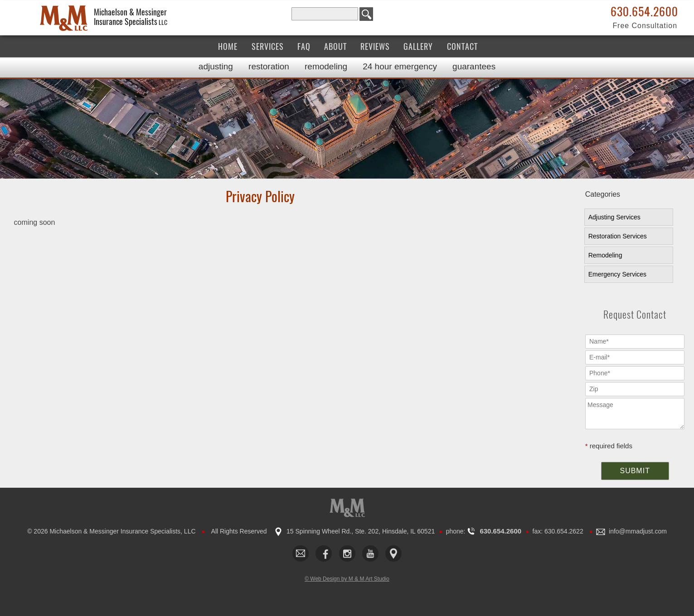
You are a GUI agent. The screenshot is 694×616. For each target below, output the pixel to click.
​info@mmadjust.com (638, 531)
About (335, 46)
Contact (462, 46)
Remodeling (326, 66)
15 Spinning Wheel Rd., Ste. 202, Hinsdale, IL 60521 (361, 531)
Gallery (418, 46)
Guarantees (474, 66)
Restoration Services (618, 236)
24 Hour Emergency (400, 66)
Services (268, 46)
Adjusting (216, 66)
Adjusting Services (614, 217)
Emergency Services (617, 274)
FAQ (304, 46)
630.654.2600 (644, 12)
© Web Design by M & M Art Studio (347, 579)
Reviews (375, 46)
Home (228, 46)
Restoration (269, 66)
